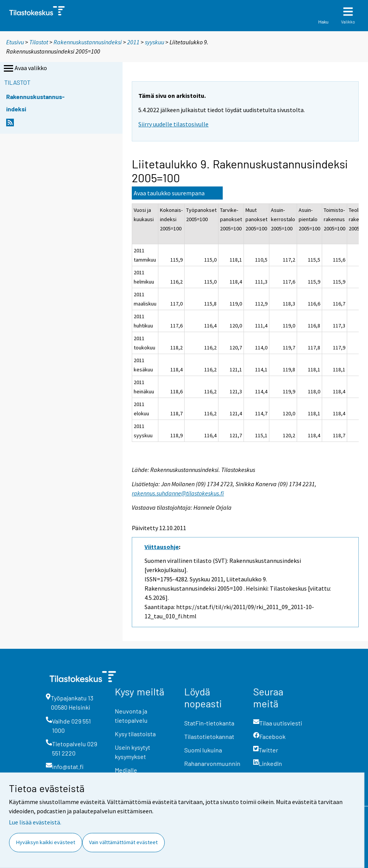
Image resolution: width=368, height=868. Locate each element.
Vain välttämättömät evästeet (123, 842)
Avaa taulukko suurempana (169, 193)
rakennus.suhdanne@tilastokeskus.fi (178, 493)
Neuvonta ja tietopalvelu (131, 716)
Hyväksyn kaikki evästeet (46, 842)
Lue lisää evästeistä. (35, 822)
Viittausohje (162, 547)
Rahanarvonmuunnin (212, 763)
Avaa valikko (25, 69)
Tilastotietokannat (209, 736)
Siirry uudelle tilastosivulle (173, 124)
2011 (133, 42)
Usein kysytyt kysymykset (133, 752)
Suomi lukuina (203, 750)
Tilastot (39, 42)
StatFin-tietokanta (209, 723)
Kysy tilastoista (135, 734)
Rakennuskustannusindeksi (88, 42)
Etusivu (15, 42)
